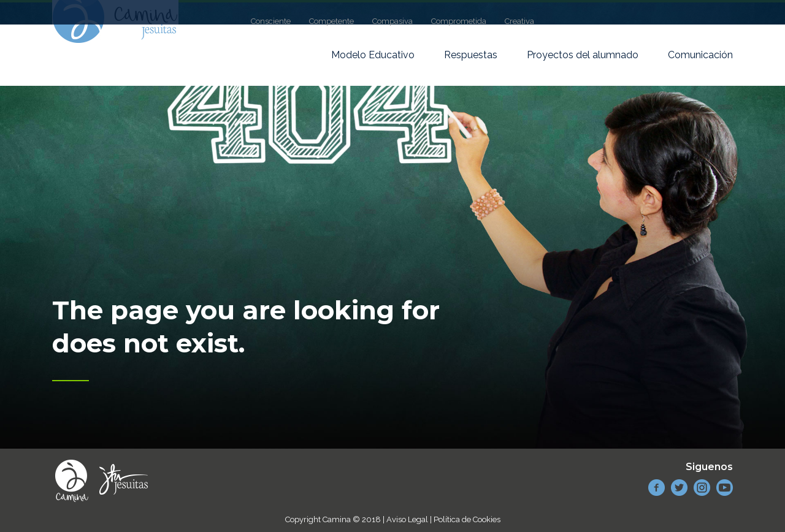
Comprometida (459, 21)
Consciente (271, 21)
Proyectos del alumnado (583, 55)
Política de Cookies (467, 519)
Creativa (519, 21)
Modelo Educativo (373, 55)
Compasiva (392, 21)
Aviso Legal (407, 519)
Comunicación (700, 55)
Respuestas (471, 55)
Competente (331, 21)
